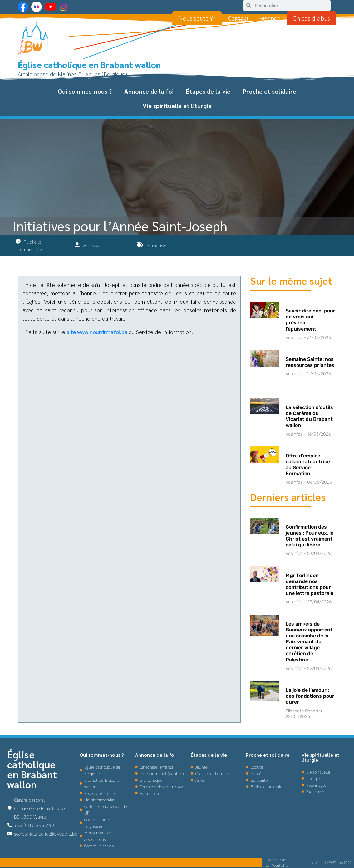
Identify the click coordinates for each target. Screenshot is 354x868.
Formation (156, 245)
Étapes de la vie (208, 91)
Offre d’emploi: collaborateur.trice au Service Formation (308, 465)
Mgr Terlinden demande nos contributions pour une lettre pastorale (310, 584)
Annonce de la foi (149, 91)
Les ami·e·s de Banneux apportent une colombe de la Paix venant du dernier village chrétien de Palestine (309, 642)
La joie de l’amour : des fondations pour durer (310, 696)
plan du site (307, 862)
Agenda (271, 18)
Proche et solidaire (270, 91)
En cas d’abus (312, 18)
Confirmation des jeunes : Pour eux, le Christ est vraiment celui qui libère (310, 536)
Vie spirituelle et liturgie (177, 106)
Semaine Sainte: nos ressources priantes (310, 362)
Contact (238, 18)
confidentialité (277, 865)
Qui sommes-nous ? (85, 91)
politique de (277, 860)
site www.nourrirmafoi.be (97, 332)
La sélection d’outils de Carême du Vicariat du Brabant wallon (309, 416)
